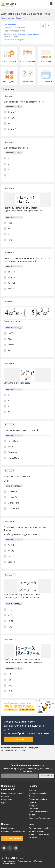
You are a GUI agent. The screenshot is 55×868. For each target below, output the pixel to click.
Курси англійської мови (39, 818)
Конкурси (33, 806)
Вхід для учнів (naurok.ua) (40, 828)
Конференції (7, 800)
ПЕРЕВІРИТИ (46, 776)
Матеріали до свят (37, 831)
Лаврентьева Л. (10, 24)
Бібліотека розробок (38, 793)
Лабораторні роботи (38, 799)
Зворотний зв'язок (12, 838)
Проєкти (33, 802)
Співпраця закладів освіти (13, 831)
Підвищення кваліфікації (12, 793)
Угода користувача (9, 861)
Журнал (32, 790)
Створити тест (18, 739)
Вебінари (5, 796)
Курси (4, 803)
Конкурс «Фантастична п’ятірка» (39, 836)
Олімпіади (33, 809)
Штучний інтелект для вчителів (39, 813)
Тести (31, 796)
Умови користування (26, 861)
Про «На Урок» (8, 828)
